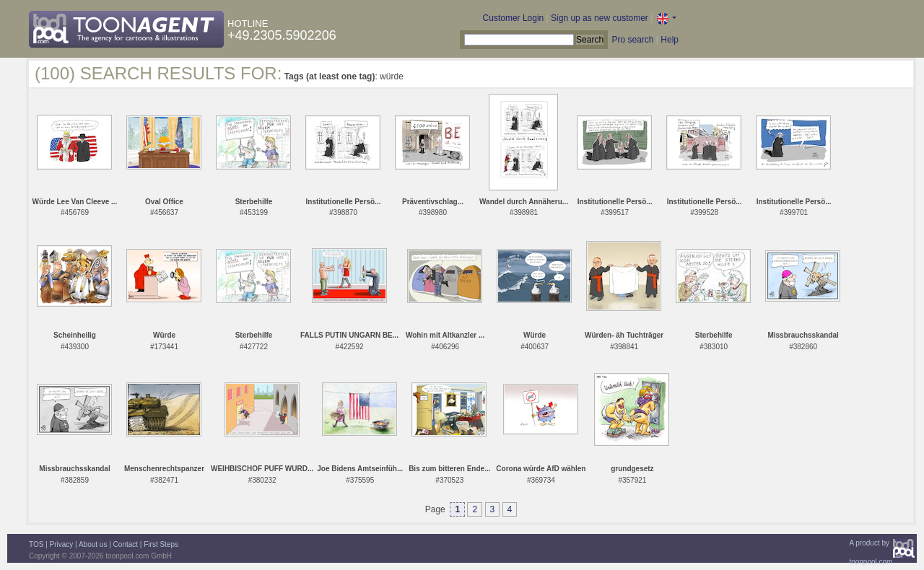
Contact (126, 544)
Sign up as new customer (600, 18)
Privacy (62, 544)
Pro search (632, 40)
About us (93, 544)
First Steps (161, 544)
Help (670, 40)
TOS (36, 544)
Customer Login (514, 18)
